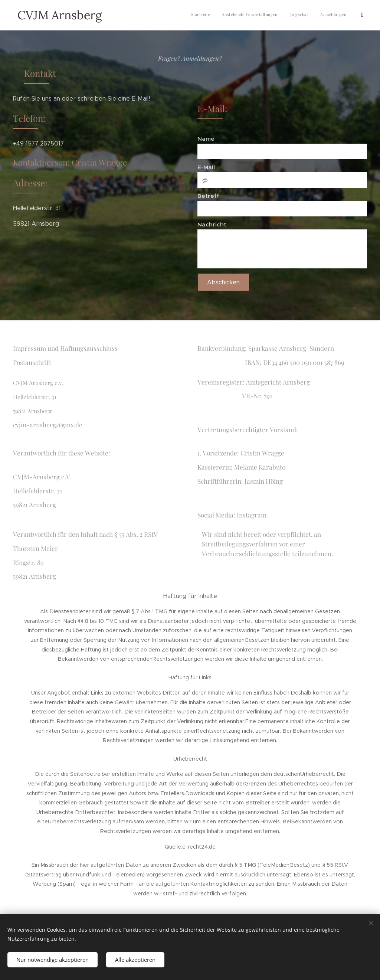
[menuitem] (298, 15)
